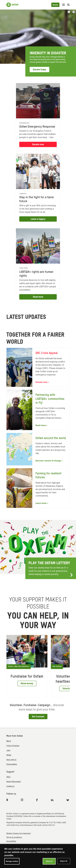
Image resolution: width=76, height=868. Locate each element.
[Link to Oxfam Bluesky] (68, 800)
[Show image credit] (69, 12)
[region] (38, 856)
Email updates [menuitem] (12, 764)
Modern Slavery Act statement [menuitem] (19, 833)
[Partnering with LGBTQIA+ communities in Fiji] (38, 410)
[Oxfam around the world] (38, 449)
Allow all (49, 861)
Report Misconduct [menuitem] (14, 782)
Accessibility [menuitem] (11, 841)
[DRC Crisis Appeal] (38, 367)
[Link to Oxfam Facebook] (37, 800)
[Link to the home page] (12, 5)
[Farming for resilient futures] (38, 488)
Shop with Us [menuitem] (11, 760)
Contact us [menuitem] (10, 786)
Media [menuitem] (9, 755)
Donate (55, 5)
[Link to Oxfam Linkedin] (53, 800)
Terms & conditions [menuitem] (14, 837)
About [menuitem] (9, 741)
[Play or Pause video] (74, 12)
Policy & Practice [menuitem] (13, 746)
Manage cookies (12, 861)
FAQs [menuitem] (8, 777)
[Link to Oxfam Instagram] (22, 800)
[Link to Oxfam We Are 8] (8, 800)
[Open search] (68, 5)
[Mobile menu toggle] (63, 5)
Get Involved (38, 717)
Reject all (64, 861)
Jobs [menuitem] (8, 750)
